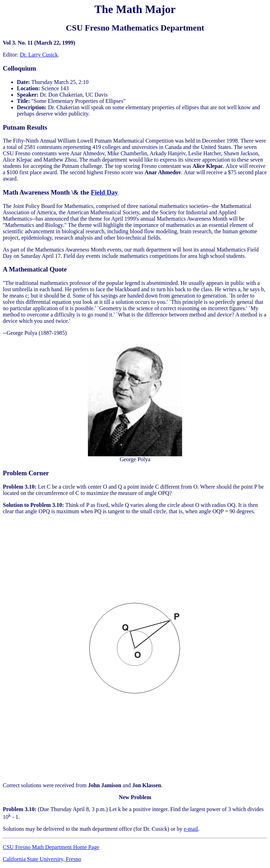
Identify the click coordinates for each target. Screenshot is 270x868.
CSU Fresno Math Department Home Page (51, 847)
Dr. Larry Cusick (39, 55)
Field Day (104, 192)
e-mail (191, 829)
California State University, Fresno (42, 859)
